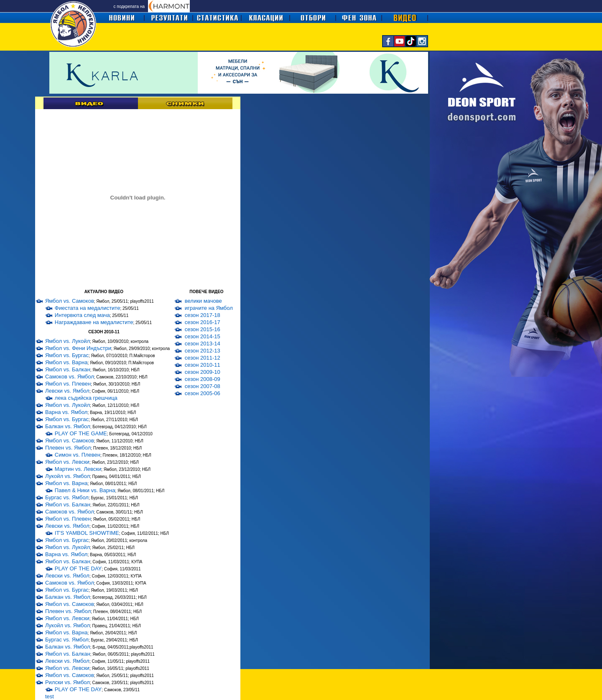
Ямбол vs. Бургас (67, 355)
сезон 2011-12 (203, 358)
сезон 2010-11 (203, 365)
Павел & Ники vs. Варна (85, 490)
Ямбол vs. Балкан (68, 369)
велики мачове (203, 301)
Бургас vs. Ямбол (67, 497)
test (50, 696)
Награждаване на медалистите (94, 322)
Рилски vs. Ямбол (68, 682)
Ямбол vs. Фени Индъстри (78, 348)
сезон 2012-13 (203, 351)
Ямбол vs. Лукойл (68, 341)
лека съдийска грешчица (86, 398)
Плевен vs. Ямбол (68, 448)
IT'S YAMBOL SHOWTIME (87, 533)
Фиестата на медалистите (88, 308)
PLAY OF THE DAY (78, 568)
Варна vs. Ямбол (66, 412)
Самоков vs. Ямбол (70, 377)
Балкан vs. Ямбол (68, 426)
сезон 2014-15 (203, 336)
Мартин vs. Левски (78, 469)
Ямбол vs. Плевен (68, 384)
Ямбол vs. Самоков (70, 301)
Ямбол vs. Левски (67, 462)
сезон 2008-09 (203, 379)
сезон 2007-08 (203, 386)
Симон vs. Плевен (78, 455)
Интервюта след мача (82, 315)
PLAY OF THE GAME (81, 433)
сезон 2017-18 (203, 315)
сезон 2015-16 (203, 329)
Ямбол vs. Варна (66, 362)
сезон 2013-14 (203, 344)
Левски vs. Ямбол (67, 391)
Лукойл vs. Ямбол (68, 476)
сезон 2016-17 (203, 322)
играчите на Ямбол (209, 308)
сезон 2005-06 (203, 393)
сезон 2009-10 (203, 372)
